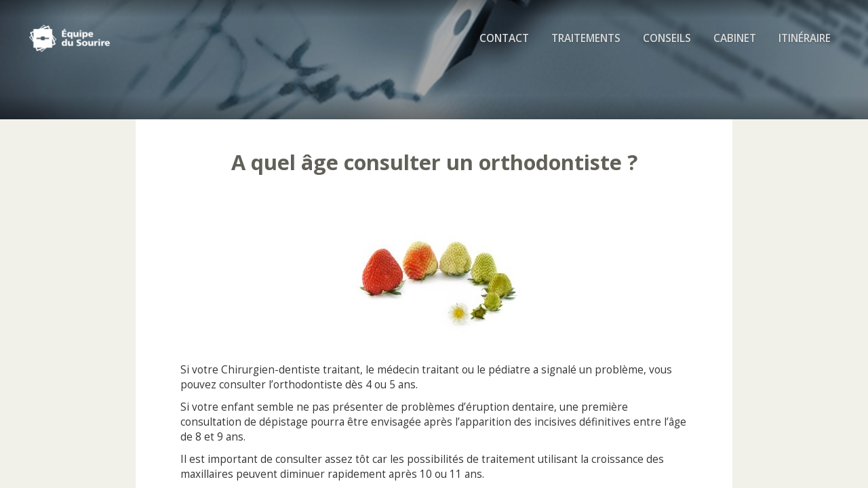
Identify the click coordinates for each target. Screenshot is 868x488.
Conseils (667, 41)
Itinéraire (805, 41)
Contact (504, 41)
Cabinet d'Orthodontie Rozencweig (93, 41)
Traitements (586, 41)
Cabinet (735, 41)
